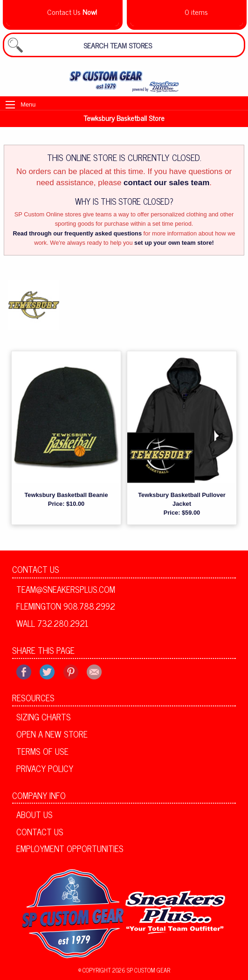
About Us (34, 814)
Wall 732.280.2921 (52, 623)
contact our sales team (166, 183)
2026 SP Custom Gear (141, 970)
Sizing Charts (44, 717)
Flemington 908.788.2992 (66, 606)
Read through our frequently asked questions (77, 233)
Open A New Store (52, 734)
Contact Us (36, 569)
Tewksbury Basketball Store (124, 118)
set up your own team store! (174, 243)
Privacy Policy (45, 768)
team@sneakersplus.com (66, 589)
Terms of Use (42, 751)
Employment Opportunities (70, 848)
